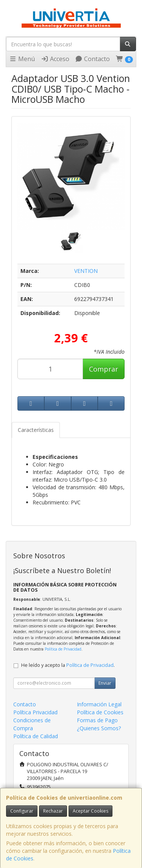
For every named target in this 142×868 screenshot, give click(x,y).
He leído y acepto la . (68, 665)
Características (36, 430)
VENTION (86, 271)
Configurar (22, 811)
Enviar (105, 683)
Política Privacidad (35, 712)
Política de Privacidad (63, 649)
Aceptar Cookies (91, 811)
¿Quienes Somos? (99, 728)
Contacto (92, 59)
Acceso (55, 59)
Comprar (104, 369)
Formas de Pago (97, 720)
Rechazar (53, 811)
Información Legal (99, 704)
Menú (22, 59)
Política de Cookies (100, 712)
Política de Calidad (36, 736)
